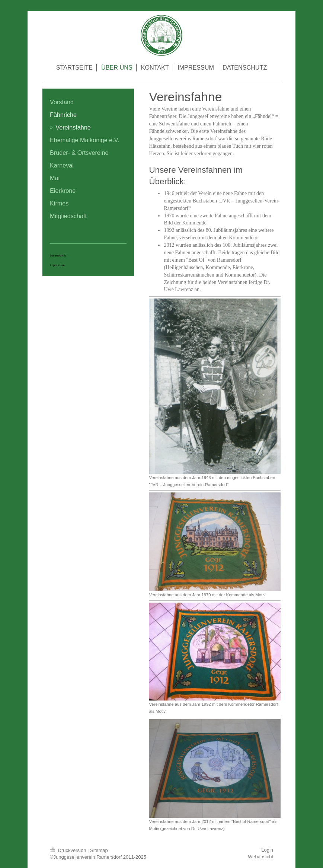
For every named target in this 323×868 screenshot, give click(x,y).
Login (267, 850)
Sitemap (99, 850)
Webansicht (260, 857)
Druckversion (69, 850)
